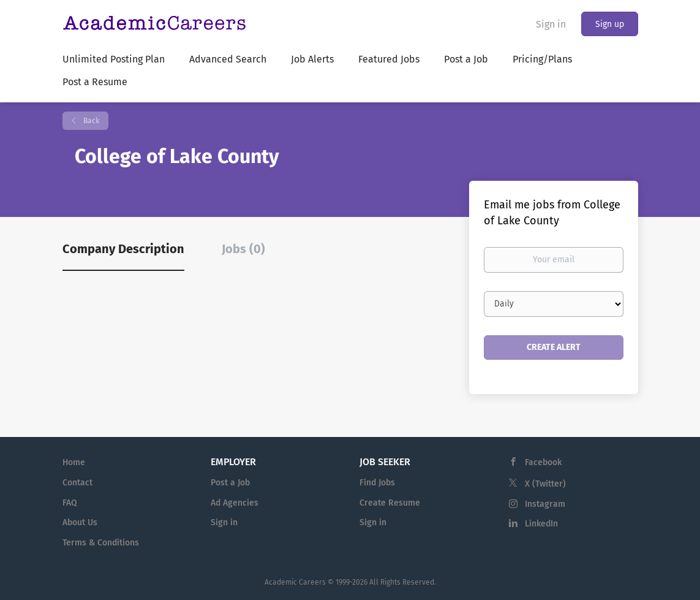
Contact (77, 483)
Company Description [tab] (123, 249)
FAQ (70, 503)
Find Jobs (377, 483)
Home (74, 462)
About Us (80, 522)
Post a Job (230, 483)
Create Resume (390, 503)
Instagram (545, 504)
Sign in (551, 24)
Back (90, 121)
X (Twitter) (545, 484)
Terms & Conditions (101, 543)
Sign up (610, 24)
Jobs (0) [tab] (243, 249)
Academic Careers (295, 582)
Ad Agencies (235, 503)
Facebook (543, 462)
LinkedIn (541, 524)
